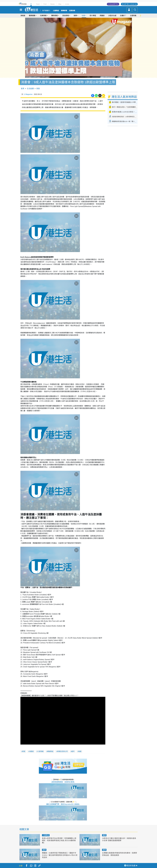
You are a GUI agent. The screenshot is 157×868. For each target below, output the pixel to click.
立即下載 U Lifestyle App (130, 4)
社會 (83, 16)
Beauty (52, 4)
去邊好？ (123, 16)
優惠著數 (32, 16)
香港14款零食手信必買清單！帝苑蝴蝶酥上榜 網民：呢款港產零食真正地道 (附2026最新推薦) (59, 841)
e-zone (67, 4)
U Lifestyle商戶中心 (113, 4)
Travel (38, 4)
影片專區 (93, 16)
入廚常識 (40, 751)
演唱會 (23, 16)
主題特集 (133, 16)
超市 (73, 751)
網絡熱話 (50, 751)
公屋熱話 (56, 11)
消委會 (31, 751)
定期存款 (72, 11)
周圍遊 (102, 16)
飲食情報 (66, 16)
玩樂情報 (43, 16)
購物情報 (54, 16)
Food (45, 4)
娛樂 (75, 16)
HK (31, 4)
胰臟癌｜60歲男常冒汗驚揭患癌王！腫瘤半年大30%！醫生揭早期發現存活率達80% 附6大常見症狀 (60, 855)
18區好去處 (112, 16)
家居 (38, 89)
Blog (60, 4)
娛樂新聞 (64, 11)
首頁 (23, 89)
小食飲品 (46, 835)
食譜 (80, 751)
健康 (104, 835)
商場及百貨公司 (62, 751)
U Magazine (28, 94)
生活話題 (30, 89)
